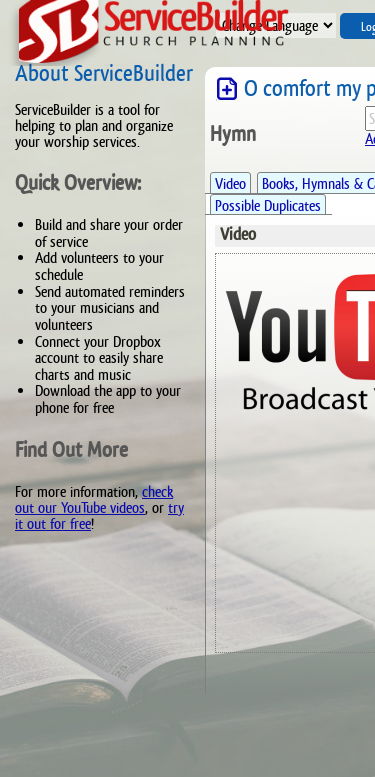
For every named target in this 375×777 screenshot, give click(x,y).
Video (230, 183)
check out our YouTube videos (94, 499)
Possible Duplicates (268, 205)
